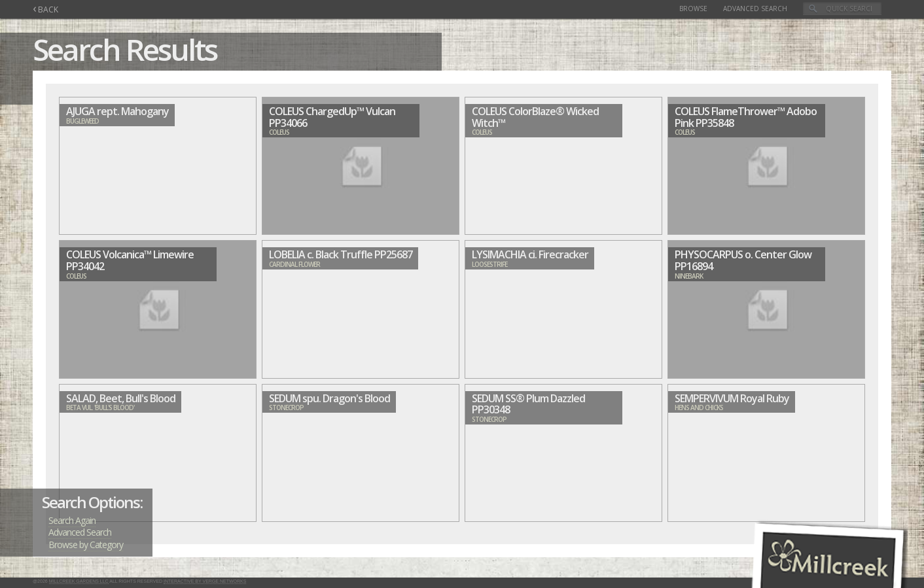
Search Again (72, 520)
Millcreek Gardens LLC (79, 581)
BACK (45, 9)
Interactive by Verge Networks (205, 581)
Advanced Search (755, 9)
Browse (693, 9)
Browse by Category (86, 545)
